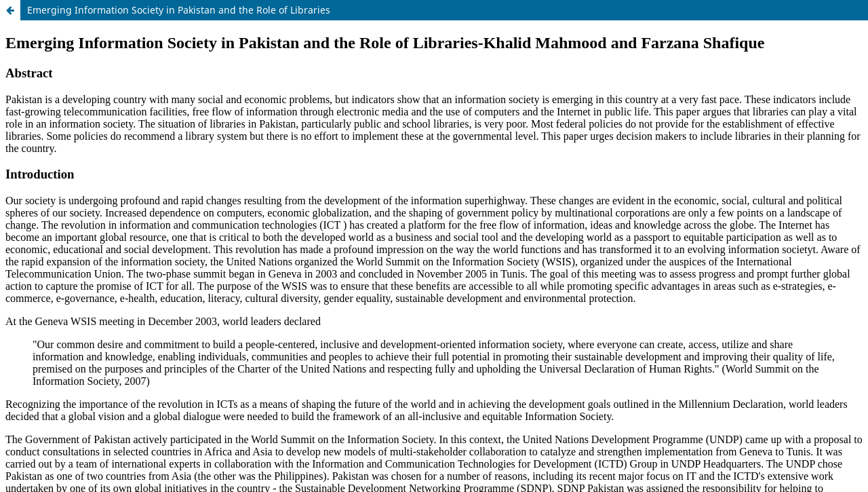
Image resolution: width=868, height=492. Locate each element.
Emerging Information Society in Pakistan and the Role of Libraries (179, 10)
